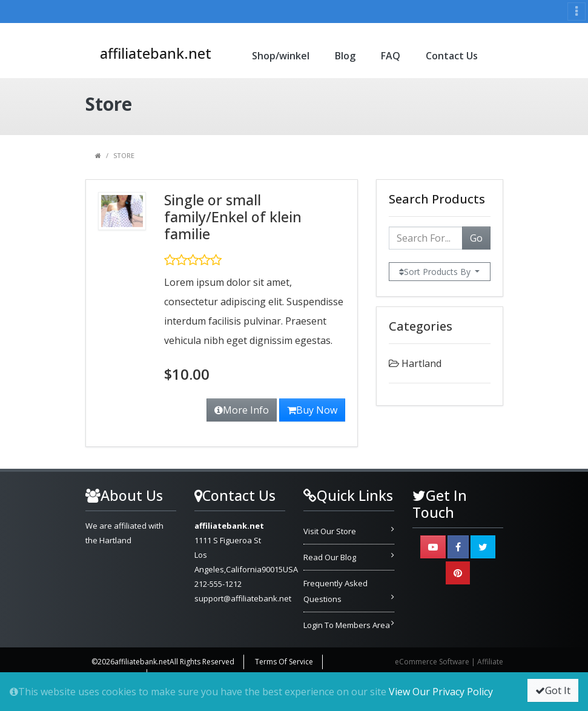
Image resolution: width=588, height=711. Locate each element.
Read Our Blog (330, 557)
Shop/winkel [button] (281, 56)
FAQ (391, 56)
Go (476, 238)
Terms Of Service (284, 662)
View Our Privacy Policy (441, 692)
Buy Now (312, 410)
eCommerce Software (432, 662)
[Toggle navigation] (576, 12)
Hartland (421, 363)
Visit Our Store (330, 531)
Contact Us (452, 56)
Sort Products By (436, 272)
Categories (421, 326)
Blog (345, 56)
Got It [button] (553, 690)
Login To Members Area (347, 625)
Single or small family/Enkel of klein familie (233, 217)
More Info (242, 410)
